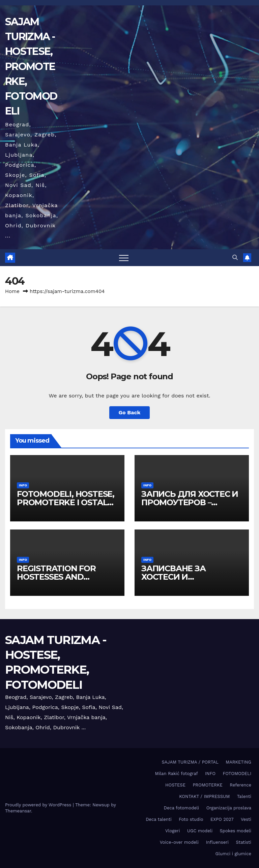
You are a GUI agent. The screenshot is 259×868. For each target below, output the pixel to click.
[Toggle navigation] (124, 258)
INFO (23, 485)
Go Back (130, 412)
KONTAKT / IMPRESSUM (204, 796)
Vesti (246, 819)
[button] (235, 258)
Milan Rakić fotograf (177, 774)
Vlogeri (172, 831)
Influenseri (217, 842)
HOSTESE (175, 785)
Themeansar (18, 811)
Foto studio (191, 819)
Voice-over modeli (179, 842)
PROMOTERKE (207, 785)
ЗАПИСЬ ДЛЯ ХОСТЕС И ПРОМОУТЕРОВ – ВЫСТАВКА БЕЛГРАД (190, 502)
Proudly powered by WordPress (39, 805)
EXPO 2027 (222, 819)
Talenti (244, 796)
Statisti (243, 842)
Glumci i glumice (233, 854)
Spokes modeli (236, 831)
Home (12, 291)
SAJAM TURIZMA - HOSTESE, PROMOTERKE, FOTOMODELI (31, 66)
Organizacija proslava (229, 808)
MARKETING (238, 762)
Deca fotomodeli (182, 808)
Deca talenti (159, 819)
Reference (240, 785)
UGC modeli (200, 831)
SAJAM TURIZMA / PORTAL (190, 762)
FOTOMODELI (237, 774)
